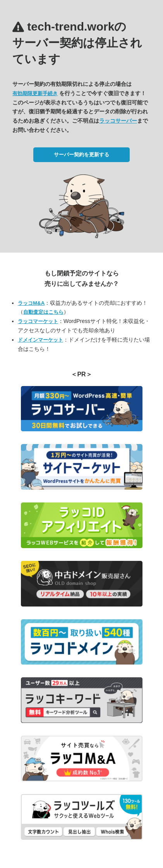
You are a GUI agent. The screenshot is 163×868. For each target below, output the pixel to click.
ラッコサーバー (118, 121)
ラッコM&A (31, 303)
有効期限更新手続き (35, 93)
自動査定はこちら (43, 312)
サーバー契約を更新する (81, 155)
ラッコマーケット (38, 321)
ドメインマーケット (40, 340)
